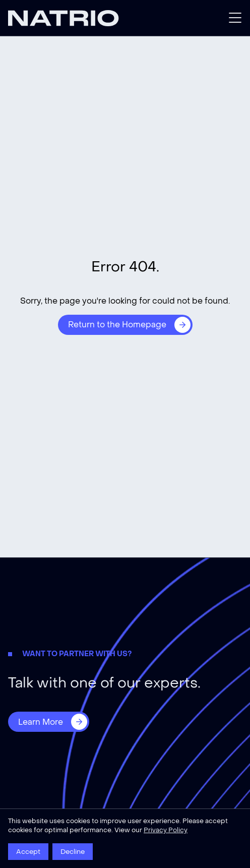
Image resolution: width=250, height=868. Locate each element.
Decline (73, 852)
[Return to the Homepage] (125, 325)
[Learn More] (49, 722)
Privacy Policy (166, 830)
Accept (28, 852)
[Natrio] (67, 18)
